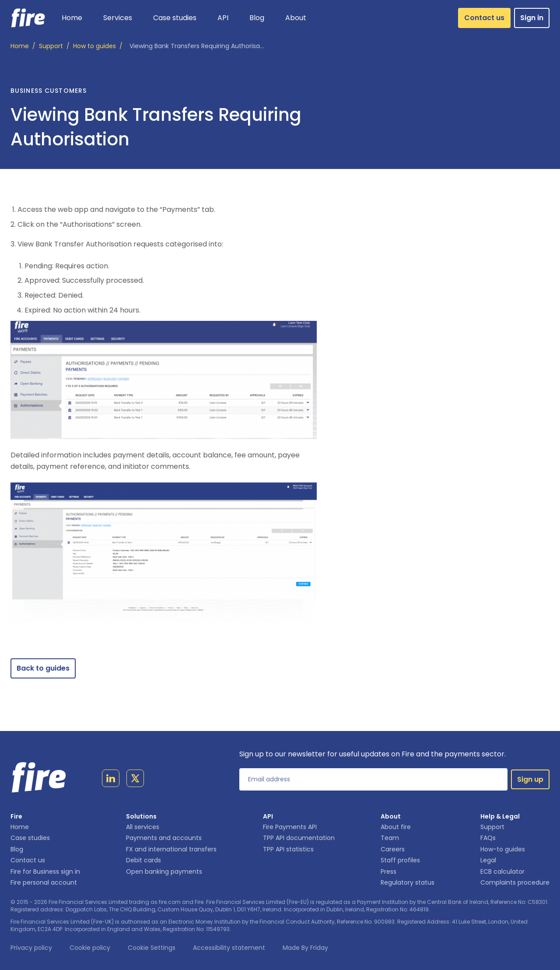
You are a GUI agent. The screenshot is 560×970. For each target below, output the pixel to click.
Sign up (530, 779)
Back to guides (43, 668)
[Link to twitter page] (135, 780)
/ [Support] (54, 46)
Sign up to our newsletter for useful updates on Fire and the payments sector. (373, 754)
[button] (118, 18)
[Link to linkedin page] (111, 780)
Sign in (532, 18)
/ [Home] (23, 46)
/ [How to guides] (98, 46)
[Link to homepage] (28, 18)
